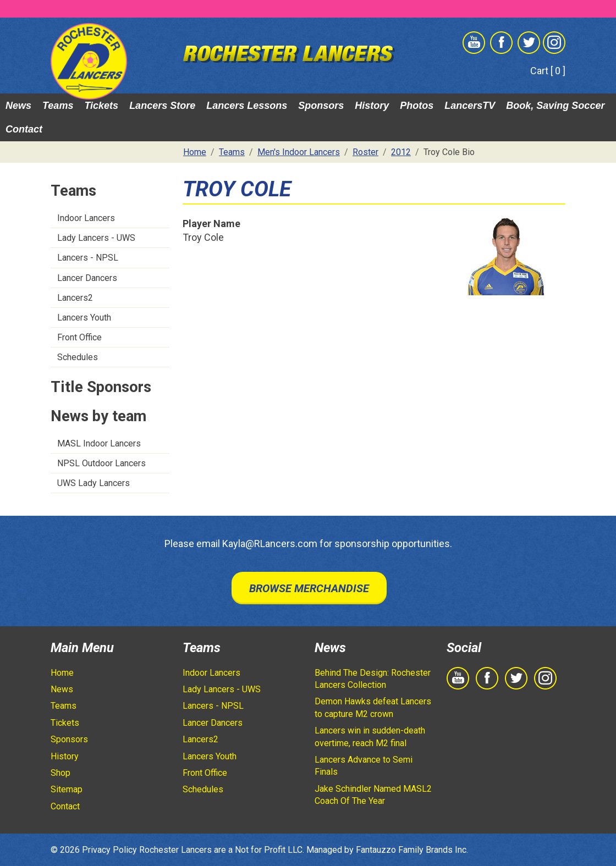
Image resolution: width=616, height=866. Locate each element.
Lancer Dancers (87, 278)
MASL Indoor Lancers (99, 443)
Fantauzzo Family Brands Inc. (412, 850)
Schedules (78, 357)
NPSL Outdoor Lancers (101, 463)
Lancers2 (75, 298)
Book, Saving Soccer (555, 106)
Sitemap (67, 789)
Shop (61, 773)
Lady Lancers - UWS (96, 238)
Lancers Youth (84, 318)
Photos (417, 106)
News (18, 106)
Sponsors (321, 106)
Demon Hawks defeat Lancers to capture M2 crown (373, 707)
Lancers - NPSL (88, 258)
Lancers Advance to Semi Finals (364, 766)
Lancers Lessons (247, 106)
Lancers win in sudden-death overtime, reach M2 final (370, 737)
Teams (58, 106)
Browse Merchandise (309, 588)
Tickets (101, 106)
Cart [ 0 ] (548, 71)
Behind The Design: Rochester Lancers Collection (373, 679)
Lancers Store (162, 106)
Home (62, 673)
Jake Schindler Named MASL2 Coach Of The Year (373, 795)
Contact (24, 129)
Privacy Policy (109, 850)
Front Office (79, 337)
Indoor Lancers (86, 218)
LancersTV (470, 106)
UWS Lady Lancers (94, 483)
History (372, 106)
